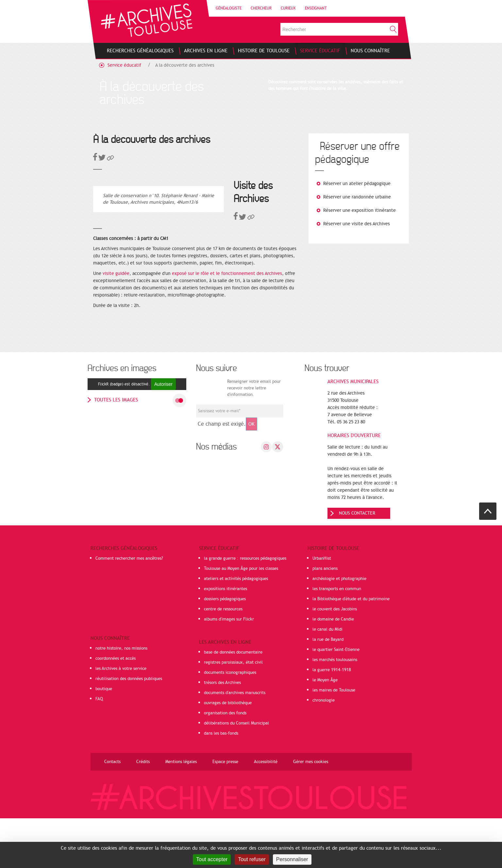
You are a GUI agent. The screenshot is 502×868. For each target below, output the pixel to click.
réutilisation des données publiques (129, 728)
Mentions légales (181, 811)
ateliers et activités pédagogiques (236, 628)
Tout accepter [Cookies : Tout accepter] (212, 859)
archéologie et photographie (339, 628)
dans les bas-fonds (221, 783)
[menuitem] (140, 51)
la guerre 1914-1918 (332, 720)
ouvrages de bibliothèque (228, 753)
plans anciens (325, 618)
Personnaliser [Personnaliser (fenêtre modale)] (292, 859)
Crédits (143, 811)
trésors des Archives (222, 732)
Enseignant (316, 8)
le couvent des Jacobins (335, 659)
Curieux (288, 8)
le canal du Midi (327, 679)
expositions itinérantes (226, 638)
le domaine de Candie (333, 669)
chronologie (324, 750)
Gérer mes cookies (311, 811)
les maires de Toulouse (334, 740)
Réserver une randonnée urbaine (357, 197)
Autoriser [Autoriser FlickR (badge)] (163, 434)
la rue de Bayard (328, 689)
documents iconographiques (230, 722)
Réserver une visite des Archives (357, 224)
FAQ (99, 749)
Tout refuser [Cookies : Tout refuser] (252, 859)
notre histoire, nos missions (121, 698)
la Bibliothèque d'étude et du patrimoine (351, 649)
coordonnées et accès (116, 708)
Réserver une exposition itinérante (360, 210)
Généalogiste (229, 8)
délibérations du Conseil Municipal (236, 773)
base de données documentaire (233, 702)
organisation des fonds (225, 763)
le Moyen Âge (325, 730)
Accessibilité (266, 811)
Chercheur (261, 8)
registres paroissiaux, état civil (233, 712)
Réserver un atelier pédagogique (357, 184)
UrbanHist (322, 608)
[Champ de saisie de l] (240, 461)
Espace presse (225, 811)
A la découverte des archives (185, 65)
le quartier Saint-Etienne (336, 699)
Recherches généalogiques (124, 598)
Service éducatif (124, 65)
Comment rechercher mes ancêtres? (129, 608)
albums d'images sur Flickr (229, 669)
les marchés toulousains (335, 709)
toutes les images (116, 450)
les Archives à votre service (121, 718)
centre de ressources (223, 659)
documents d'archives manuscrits (235, 742)
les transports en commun (337, 638)
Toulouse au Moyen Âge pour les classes (241, 618)
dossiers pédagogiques (225, 649)
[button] (110, 159)
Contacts (112, 811)
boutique (104, 739)
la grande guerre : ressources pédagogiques (245, 608)
